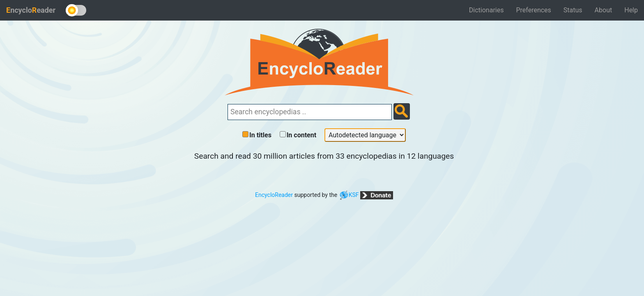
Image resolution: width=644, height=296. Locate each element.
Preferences (533, 10)
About (604, 10)
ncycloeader (31, 10)
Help (631, 10)
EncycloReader (274, 195)
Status (573, 10)
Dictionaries (486, 10)
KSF (349, 195)
